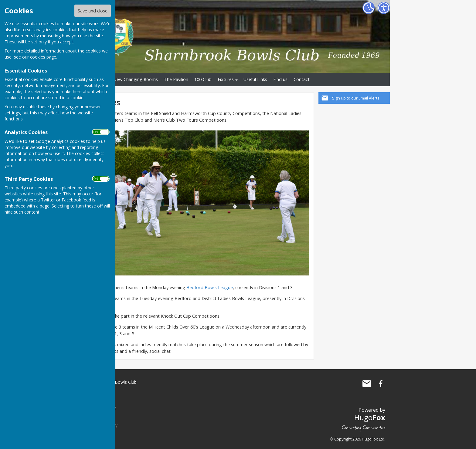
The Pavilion (176, 79)
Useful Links (255, 79)
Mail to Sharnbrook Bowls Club (367, 383)
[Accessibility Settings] (384, 8)
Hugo (370, 417)
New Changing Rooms (136, 79)
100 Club (203, 79)
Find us (280, 79)
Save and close (93, 11)
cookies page (43, 57)
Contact (302, 79)
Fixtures (226, 79)
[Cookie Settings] (369, 8)
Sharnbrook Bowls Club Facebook (381, 383)
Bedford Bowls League (210, 287)
